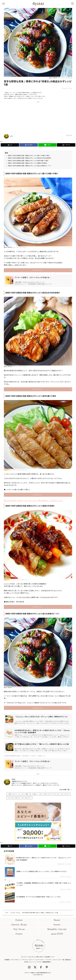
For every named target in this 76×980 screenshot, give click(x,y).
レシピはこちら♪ (37, 270)
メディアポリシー (16, 960)
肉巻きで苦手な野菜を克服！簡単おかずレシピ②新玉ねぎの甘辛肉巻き (30, 158)
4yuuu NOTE (57, 934)
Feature (19, 934)
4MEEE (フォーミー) (30, 962)
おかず (67, 794)
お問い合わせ (40, 957)
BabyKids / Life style (57, 929)
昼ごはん (18, 798)
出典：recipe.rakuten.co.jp (20, 470)
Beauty (57, 920)
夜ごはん (28, 798)
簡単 (27, 794)
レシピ (19, 794)
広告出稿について (49, 957)
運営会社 (68, 960)
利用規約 (7, 960)
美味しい (36, 794)
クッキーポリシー (41, 960)
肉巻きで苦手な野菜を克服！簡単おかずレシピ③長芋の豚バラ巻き (28, 161)
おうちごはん (56, 794)
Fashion (19, 920)
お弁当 (45, 794)
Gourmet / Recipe (19, 925)
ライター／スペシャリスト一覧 (56, 960)
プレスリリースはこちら (28, 957)
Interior (57, 925)
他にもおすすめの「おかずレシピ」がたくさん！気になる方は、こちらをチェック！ (33, 500)
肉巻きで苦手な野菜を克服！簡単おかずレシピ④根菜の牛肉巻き (28, 163)
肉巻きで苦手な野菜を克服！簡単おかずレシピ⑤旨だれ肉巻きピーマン (30, 166)
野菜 (10, 794)
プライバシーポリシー (28, 960)
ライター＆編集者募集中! (44, 962)
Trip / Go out (19, 929)
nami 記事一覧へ (65, 789)
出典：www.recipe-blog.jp (65, 78)
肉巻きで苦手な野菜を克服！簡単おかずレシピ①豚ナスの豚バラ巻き (29, 155)
